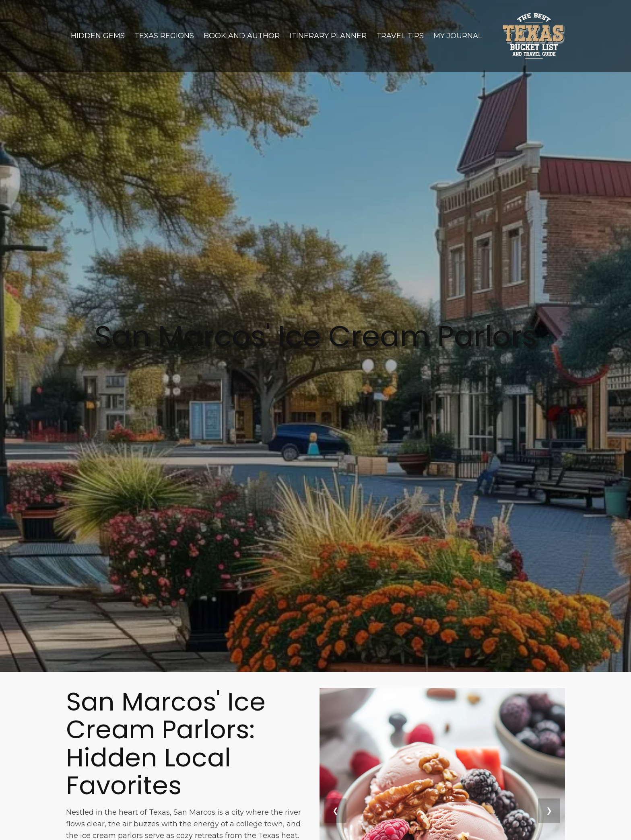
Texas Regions (164, 36)
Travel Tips (400, 36)
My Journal (458, 36)
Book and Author (242, 36)
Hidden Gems (98, 36)
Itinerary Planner (328, 36)
